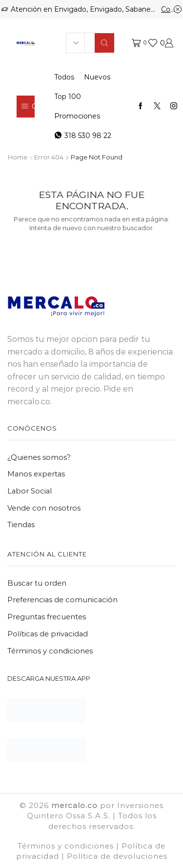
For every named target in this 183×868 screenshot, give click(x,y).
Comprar (171, 9)
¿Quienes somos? (39, 457)
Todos (64, 77)
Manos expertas (36, 474)
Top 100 (68, 97)
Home (18, 157)
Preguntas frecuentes (47, 617)
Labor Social (30, 491)
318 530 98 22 (83, 136)
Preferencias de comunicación (62, 600)
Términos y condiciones (50, 651)
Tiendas (21, 525)
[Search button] (104, 43)
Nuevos (97, 77)
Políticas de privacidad (48, 634)
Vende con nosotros (44, 508)
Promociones (77, 116)
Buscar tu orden (37, 583)
